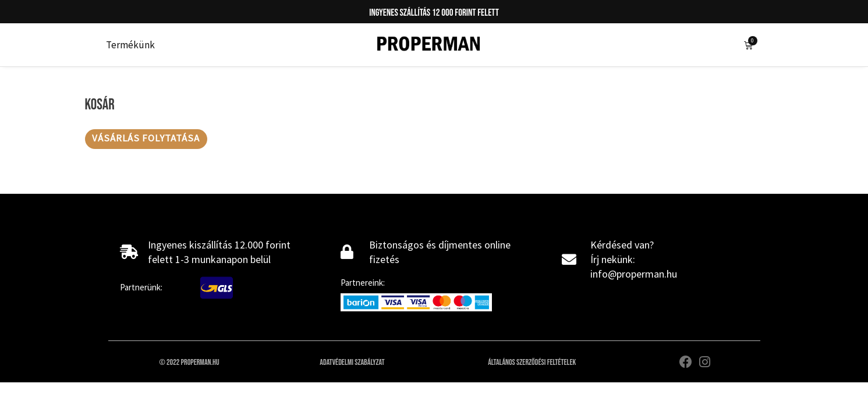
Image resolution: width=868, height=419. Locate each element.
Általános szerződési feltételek (532, 363)
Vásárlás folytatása (146, 139)
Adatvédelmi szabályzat (352, 363)
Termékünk (130, 45)
